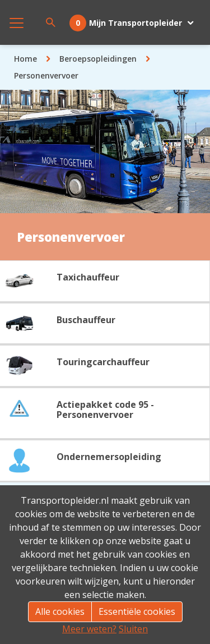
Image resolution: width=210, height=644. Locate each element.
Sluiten (133, 629)
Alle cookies (60, 611)
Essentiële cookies (137, 611)
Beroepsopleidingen (98, 59)
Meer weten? (89, 629)
